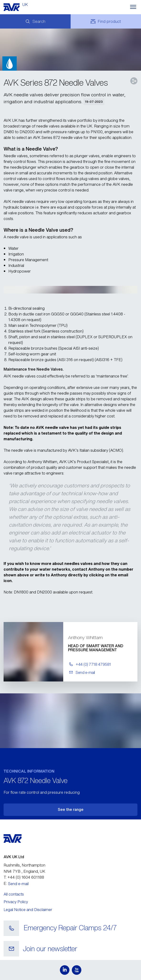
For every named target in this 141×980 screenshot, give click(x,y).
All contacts (14, 894)
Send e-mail (18, 884)
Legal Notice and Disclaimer (28, 910)
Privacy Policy (16, 902)
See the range (71, 809)
